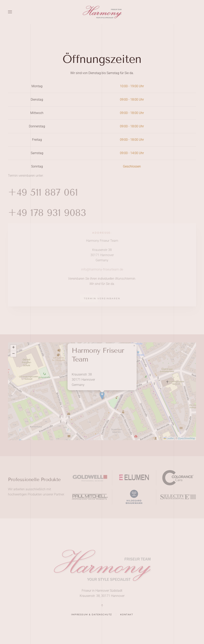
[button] (10, 12)
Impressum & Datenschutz (92, 616)
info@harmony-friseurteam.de (102, 269)
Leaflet (169, 438)
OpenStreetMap (187, 438)
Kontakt (127, 616)
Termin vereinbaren (102, 298)
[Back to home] (102, 12)
